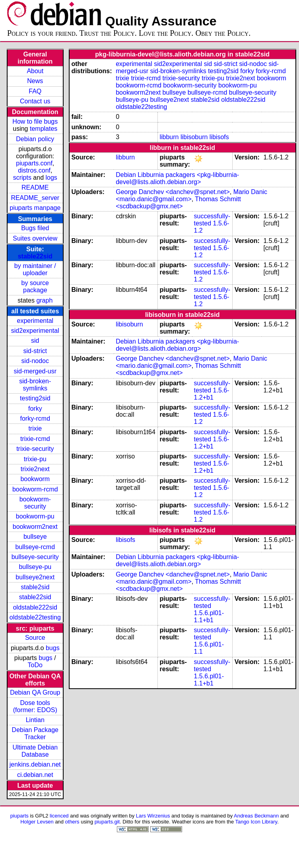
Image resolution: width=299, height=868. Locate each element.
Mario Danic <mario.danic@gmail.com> (191, 195)
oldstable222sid (35, 607)
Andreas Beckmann (256, 816)
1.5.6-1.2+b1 (211, 394)
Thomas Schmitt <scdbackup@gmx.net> (178, 203)
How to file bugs (35, 121)
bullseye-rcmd (35, 547)
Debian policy (35, 139)
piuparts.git (107, 822)
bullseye (35, 537)
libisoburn (194, 137)
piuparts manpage (35, 208)
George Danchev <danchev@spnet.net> (173, 192)
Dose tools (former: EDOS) (35, 706)
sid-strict (35, 351)
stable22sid (35, 256)
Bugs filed (35, 228)
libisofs (219, 137)
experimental (35, 321)
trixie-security (35, 449)
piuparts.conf (34, 163)
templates (44, 129)
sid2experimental (35, 331)
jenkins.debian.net (35, 764)
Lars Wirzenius (153, 816)
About (35, 71)
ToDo (35, 665)
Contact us (35, 101)
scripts (22, 178)
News (35, 81)
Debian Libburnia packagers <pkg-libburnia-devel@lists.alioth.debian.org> (177, 178)
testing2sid (35, 398)
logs (51, 178)
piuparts (19, 816)
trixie (35, 428)
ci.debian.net (35, 775)
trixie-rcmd (35, 439)
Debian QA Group (35, 692)
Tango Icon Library (256, 822)
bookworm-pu (35, 516)
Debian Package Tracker (35, 733)
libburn (169, 137)
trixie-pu (35, 459)
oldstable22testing (35, 617)
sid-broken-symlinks (35, 385)
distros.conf (34, 170)
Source (35, 638)
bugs (53, 648)
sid (35, 341)
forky (35, 409)
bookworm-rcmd (35, 489)
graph (44, 300)
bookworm (35, 479)
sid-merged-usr (35, 371)
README (35, 187)
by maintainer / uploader (35, 269)
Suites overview (35, 238)
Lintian (35, 720)
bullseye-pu (35, 567)
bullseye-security (35, 557)
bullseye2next (35, 577)
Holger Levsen (37, 822)
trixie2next (35, 469)
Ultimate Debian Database (35, 751)
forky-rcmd (35, 418)
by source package (35, 286)
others (72, 822)
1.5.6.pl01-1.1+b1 (209, 617)
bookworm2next (35, 527)
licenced (59, 816)
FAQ (35, 91)
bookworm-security (35, 503)
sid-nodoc (35, 361)
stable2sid (35, 587)
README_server (35, 198)
